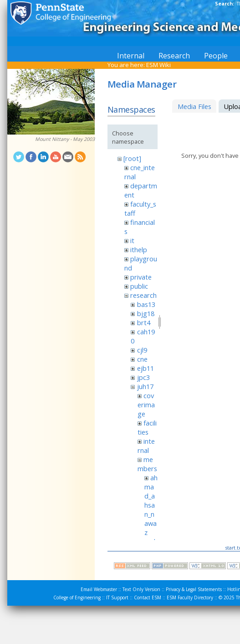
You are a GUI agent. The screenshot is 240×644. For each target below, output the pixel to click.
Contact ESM (148, 597)
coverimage (146, 405)
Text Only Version (141, 589)
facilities (147, 427)
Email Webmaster (99, 589)
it (132, 240)
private (141, 277)
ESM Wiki (158, 65)
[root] (132, 158)
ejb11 (146, 368)
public (139, 286)
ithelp (139, 249)
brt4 (144, 322)
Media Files (194, 106)
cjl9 (142, 350)
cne (142, 359)
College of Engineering (77, 597)
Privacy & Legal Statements (194, 589)
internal (146, 446)
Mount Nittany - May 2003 (65, 139)
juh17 (145, 386)
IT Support (117, 597)
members (147, 464)
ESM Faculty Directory (190, 597)
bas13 (146, 304)
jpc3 (143, 377)
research (143, 295)
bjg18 (146, 313)
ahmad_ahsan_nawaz (151, 505)
